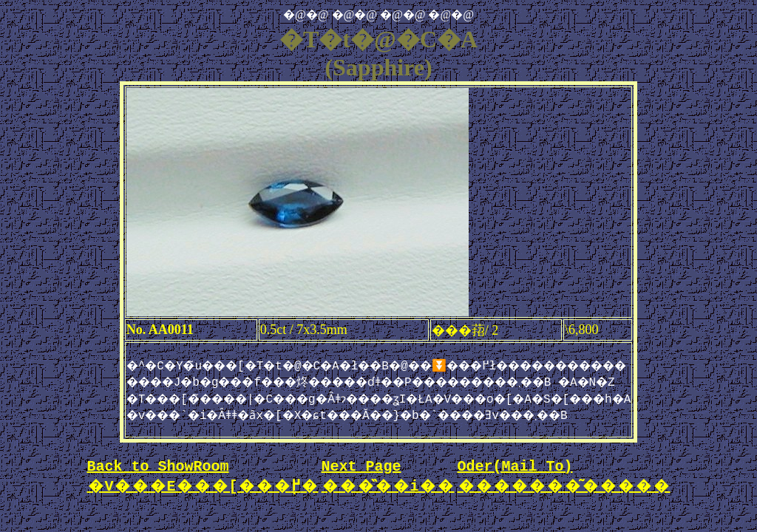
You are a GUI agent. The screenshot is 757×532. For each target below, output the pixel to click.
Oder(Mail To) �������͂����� (564, 484)
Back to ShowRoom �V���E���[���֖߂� (203, 484)
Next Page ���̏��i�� (388, 484)
